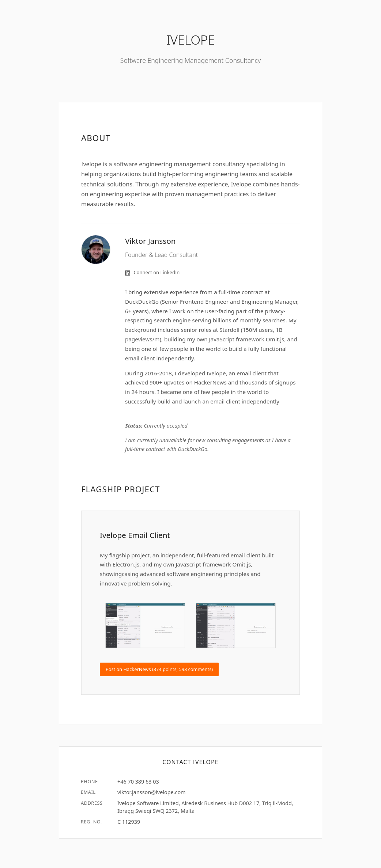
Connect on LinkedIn (152, 272)
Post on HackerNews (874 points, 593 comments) (159, 669)
